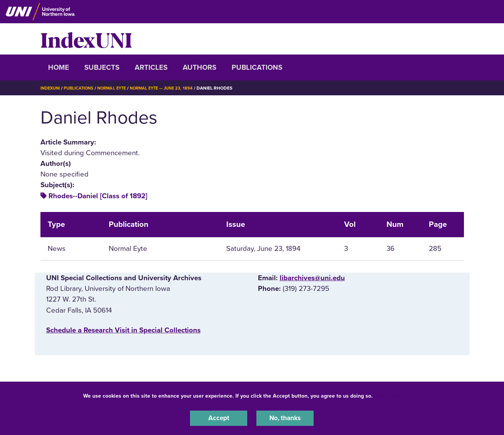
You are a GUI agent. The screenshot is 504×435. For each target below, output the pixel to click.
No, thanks (285, 417)
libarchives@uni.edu (312, 278)
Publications (257, 67)
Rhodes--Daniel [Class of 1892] (98, 196)
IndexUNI (86, 39)
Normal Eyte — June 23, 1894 (171, 88)
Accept (219, 417)
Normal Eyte (117, 88)
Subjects (102, 67)
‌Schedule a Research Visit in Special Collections (123, 330)
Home (59, 67)
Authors (200, 67)
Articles (151, 67)
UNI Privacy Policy (398, 394)
